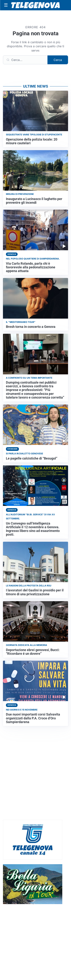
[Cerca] (25, 60)
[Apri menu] (6, 5)
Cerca (58, 60)
